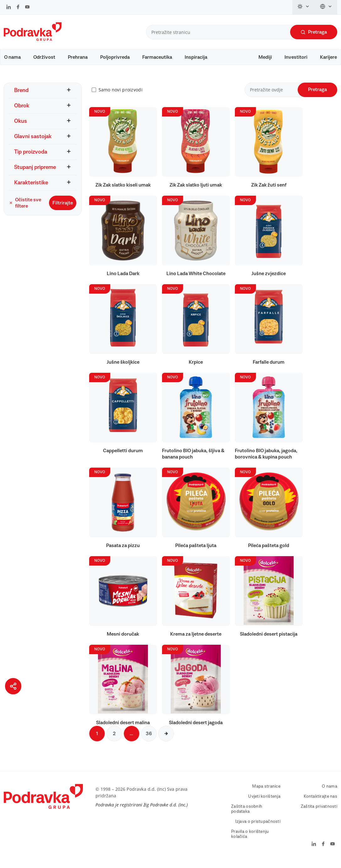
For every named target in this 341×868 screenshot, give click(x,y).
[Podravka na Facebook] (18, 8)
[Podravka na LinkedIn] (9, 8)
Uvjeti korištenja (264, 802)
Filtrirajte (63, 209)
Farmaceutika (157, 57)
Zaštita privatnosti (319, 812)
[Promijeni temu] (304, 7)
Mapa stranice (266, 792)
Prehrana (78, 57)
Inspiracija (196, 57)
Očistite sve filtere (25, 209)
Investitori (296, 57)
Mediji (265, 57)
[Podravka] (33, 39)
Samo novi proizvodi (121, 96)
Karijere (328, 57)
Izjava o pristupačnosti (258, 827)
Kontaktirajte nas (320, 802)
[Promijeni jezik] (326, 7)
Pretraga (314, 32)
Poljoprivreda (115, 57)
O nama (12, 57)
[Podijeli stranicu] (13, 686)
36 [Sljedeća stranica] (149, 740)
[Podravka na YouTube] (27, 8)
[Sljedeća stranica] (166, 740)
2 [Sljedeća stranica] (114, 740)
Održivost (44, 57)
